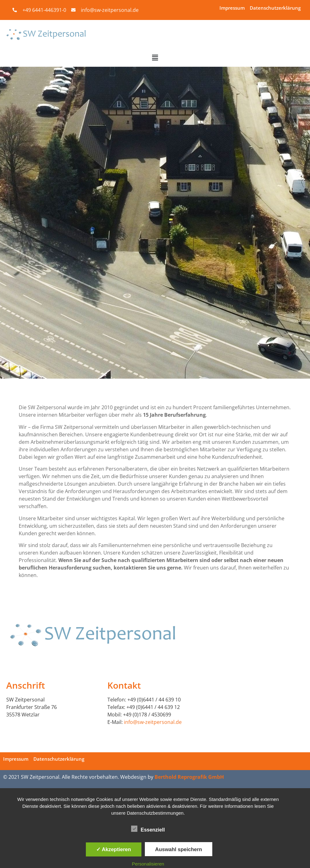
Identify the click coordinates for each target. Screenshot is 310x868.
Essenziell (148, 829)
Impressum (232, 8)
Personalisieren (148, 864)
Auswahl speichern (179, 849)
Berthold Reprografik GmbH (189, 777)
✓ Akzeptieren (114, 849)
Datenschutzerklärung (275, 8)
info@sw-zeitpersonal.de (153, 722)
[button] (155, 58)
